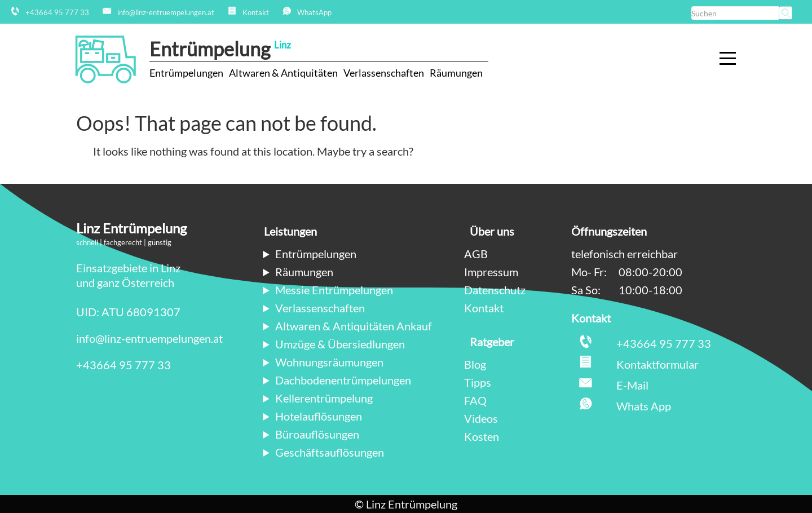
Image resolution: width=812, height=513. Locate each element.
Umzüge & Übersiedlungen (340, 344)
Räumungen (456, 73)
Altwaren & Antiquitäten (283, 73)
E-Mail (632, 385)
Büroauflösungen (317, 434)
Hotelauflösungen (319, 416)
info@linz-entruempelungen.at (149, 338)
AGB (476, 254)
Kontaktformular (657, 364)
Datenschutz (495, 290)
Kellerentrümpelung (324, 398)
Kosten (482, 436)
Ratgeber (492, 342)
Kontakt (484, 308)
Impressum (491, 272)
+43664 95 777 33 (123, 365)
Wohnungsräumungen (329, 362)
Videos (481, 418)
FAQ (475, 400)
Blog (475, 364)
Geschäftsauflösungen (330, 452)
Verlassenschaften (384, 73)
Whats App (644, 406)
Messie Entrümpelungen (334, 290)
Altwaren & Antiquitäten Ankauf (354, 326)
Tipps (478, 382)
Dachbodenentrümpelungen (343, 380)
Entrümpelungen (186, 73)
